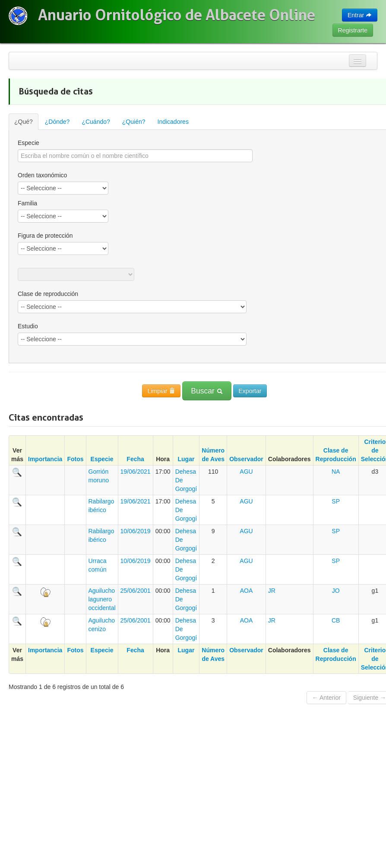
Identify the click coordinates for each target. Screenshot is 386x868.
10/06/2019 (136, 531)
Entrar (360, 15)
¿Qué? (24, 122)
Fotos (75, 459)
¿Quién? (134, 122)
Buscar (207, 391)
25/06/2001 (136, 591)
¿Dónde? (57, 122)
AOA (247, 591)
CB (336, 620)
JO (336, 591)
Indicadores (173, 122)
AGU (246, 472)
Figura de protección (45, 236)
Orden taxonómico (42, 175)
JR (272, 591)
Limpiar (161, 391)
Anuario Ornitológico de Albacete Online (177, 15)
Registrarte (353, 30)
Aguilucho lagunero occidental (102, 599)
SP (336, 501)
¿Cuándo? (96, 122)
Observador (246, 459)
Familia (27, 203)
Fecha (135, 459)
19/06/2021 (136, 472)
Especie (102, 459)
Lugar (186, 459)
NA (336, 472)
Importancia (45, 459)
